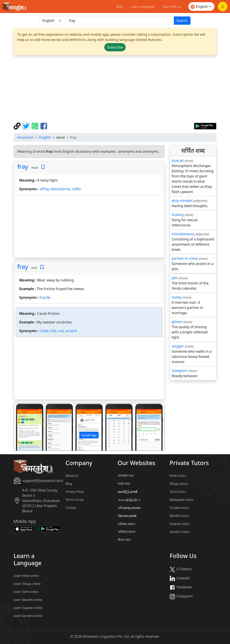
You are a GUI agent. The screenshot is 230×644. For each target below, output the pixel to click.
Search (182, 21)
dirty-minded (182, 201)
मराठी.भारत (124, 484)
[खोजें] (120, 21)
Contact (71, 508)
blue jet (178, 161)
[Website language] (201, 6)
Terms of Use (75, 500)
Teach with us (172, 7)
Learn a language (143, 7)
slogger (178, 346)
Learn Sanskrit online (28, 616)
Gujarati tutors (180, 524)
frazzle (45, 297)
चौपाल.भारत (124, 540)
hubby (177, 297)
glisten (177, 322)
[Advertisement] (89, 227)
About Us (72, 476)
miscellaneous (183, 234)
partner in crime (185, 258)
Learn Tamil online (26, 592)
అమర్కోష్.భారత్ (128, 492)
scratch (71, 331)
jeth (175, 278)
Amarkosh (25, 137)
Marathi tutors (180, 516)
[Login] (223, 6)
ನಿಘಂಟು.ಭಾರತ (127, 516)
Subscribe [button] (115, 47)
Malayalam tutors (182, 500)
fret (53, 331)
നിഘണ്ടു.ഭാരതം (129, 508)
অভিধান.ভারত (127, 532)
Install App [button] (89, 435)
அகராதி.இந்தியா (129, 500)
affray (44, 189)
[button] (25, 427)
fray (23, 166)
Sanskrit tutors (180, 532)
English (45, 137)
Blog (120, 7)
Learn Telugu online (27, 584)
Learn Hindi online (26, 576)
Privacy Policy (75, 492)
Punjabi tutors (179, 508)
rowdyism (180, 371)
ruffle (76, 189)
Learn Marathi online (28, 600)
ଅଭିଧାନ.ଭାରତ (127, 524)
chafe (44, 331)
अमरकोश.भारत (126, 476)
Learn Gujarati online (28, 608)
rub (61, 331)
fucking (178, 215)
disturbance (60, 189)
